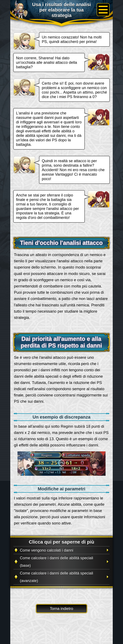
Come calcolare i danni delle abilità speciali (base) (57, 562)
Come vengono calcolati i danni (47, 550)
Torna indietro (61, 609)
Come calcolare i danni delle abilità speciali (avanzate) (57, 577)
